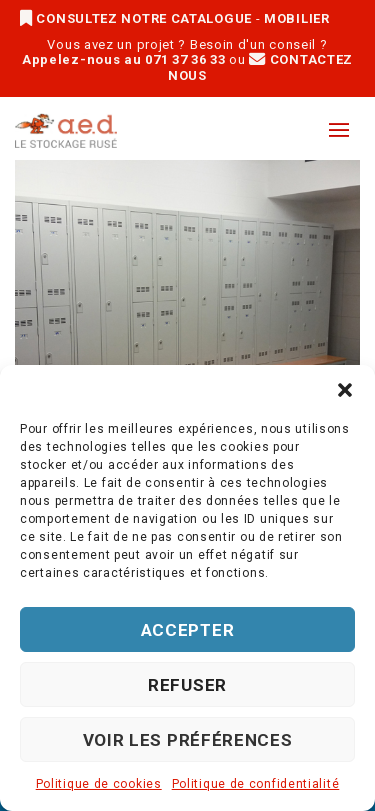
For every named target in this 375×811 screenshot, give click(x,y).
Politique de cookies (99, 784)
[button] (345, 390)
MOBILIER (297, 18)
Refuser (187, 685)
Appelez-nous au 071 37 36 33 (124, 59)
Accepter (188, 630)
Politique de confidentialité (256, 784)
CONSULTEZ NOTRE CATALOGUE (138, 18)
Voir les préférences (188, 740)
